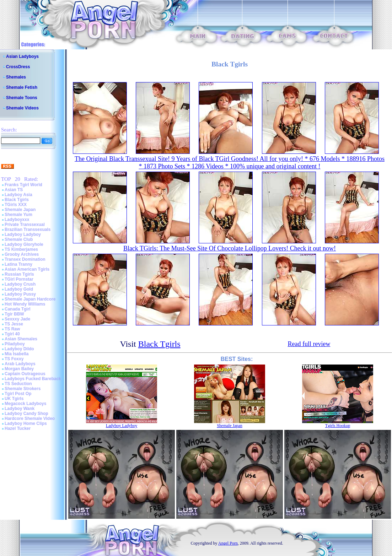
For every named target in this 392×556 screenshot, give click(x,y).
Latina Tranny (18, 264)
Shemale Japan (20, 210)
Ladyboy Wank (20, 409)
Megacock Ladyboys (25, 404)
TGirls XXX (16, 205)
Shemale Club (19, 239)
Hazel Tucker (18, 428)
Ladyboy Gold (19, 289)
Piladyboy (15, 344)
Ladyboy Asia (18, 195)
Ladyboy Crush (20, 284)
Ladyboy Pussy (20, 294)
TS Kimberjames (21, 249)
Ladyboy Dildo (19, 349)
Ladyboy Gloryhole (24, 244)
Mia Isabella (17, 354)
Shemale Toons (22, 98)
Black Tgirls (17, 200)
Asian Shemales (21, 339)
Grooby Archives (22, 254)
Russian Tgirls (19, 274)
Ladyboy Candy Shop (26, 414)
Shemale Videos (22, 108)
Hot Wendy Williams (25, 304)
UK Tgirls (14, 399)
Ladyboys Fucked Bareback (33, 379)
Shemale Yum (18, 215)
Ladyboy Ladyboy (23, 234)
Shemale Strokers (23, 389)
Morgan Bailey (19, 369)
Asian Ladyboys (22, 56)
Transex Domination (25, 259)
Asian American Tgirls (27, 269)
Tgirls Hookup (338, 426)
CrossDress (18, 67)
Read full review (309, 344)
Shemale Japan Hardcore (30, 299)
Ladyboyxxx (17, 220)
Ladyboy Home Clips (26, 423)
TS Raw (12, 329)
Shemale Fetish (22, 87)
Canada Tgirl (18, 309)
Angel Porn (228, 543)
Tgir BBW (14, 314)
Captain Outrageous (25, 374)
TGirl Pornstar (19, 279)
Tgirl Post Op (18, 394)
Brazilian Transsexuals (28, 230)
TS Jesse (14, 324)
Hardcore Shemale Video (30, 419)
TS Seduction (18, 384)
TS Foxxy (14, 359)
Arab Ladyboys (20, 364)
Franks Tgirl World (23, 185)
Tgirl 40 (12, 334)
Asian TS (14, 190)
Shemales (16, 77)
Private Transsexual (25, 225)
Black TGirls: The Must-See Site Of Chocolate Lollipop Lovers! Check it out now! (230, 248)
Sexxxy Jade (17, 319)
